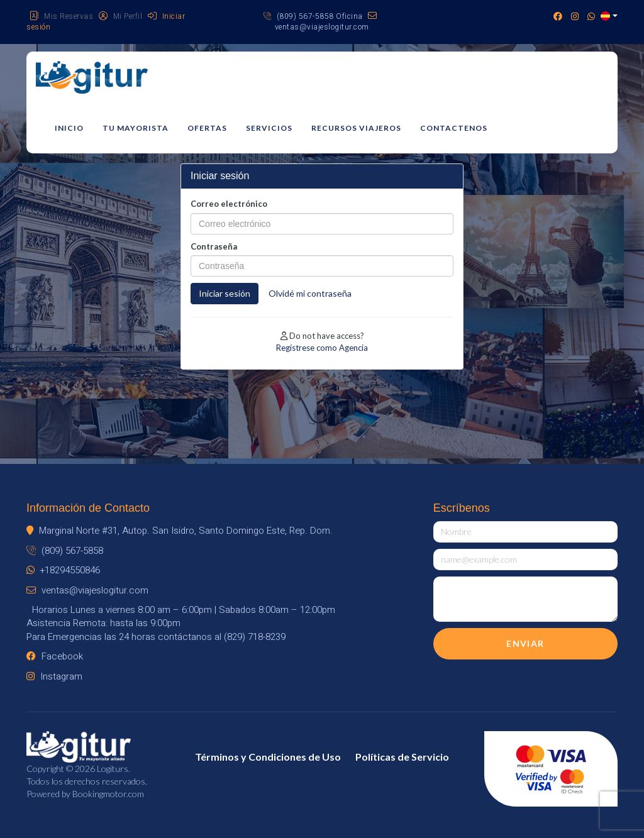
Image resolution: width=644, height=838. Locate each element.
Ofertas (207, 128)
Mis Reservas (61, 16)
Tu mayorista (136, 128)
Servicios (269, 128)
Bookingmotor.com (108, 794)
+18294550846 (63, 570)
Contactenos (454, 128)
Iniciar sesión (225, 293)
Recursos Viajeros (356, 128)
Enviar (525, 643)
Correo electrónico (229, 204)
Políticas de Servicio (402, 757)
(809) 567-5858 (65, 551)
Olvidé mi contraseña (310, 293)
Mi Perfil (121, 16)
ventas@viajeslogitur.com (326, 22)
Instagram (54, 676)
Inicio (69, 128)
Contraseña (214, 246)
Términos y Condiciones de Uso (268, 757)
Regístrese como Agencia (322, 348)
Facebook (55, 656)
